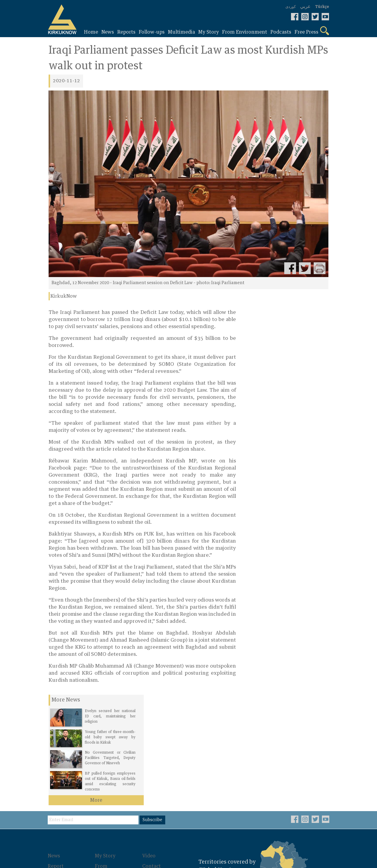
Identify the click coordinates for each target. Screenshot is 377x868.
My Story (106, 746)
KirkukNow (64, 297)
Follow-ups (62, 766)
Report (57, 756)
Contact (152, 756)
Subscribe (154, 710)
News (55, 746)
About (150, 766)
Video (149, 746)
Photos (104, 773)
